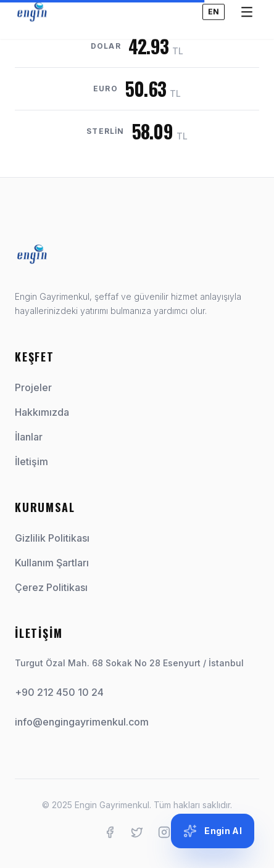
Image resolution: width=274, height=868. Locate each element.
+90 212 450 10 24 (59, 692)
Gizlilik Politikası (52, 538)
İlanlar (34, 437)
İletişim (36, 461)
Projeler (38, 387)
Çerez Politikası (51, 587)
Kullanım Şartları (52, 563)
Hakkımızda (47, 412)
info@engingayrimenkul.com (82, 722)
